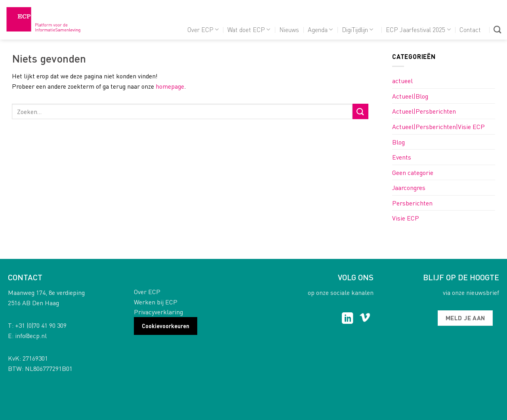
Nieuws (289, 29)
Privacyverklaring (158, 312)
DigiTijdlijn (357, 29)
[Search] (497, 29)
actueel (402, 81)
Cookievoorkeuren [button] (166, 326)
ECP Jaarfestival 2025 (418, 29)
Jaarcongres (409, 187)
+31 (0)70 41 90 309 (41, 325)
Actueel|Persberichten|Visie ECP (438, 126)
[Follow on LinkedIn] (348, 319)
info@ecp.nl (31, 335)
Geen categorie (413, 172)
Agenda (320, 29)
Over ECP (203, 29)
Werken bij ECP (156, 302)
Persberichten (412, 203)
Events (402, 157)
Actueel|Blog (410, 96)
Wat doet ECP (249, 29)
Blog (398, 142)
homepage (170, 86)
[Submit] (360, 111)
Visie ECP (406, 218)
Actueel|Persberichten (424, 111)
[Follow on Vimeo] (365, 319)
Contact (470, 29)
